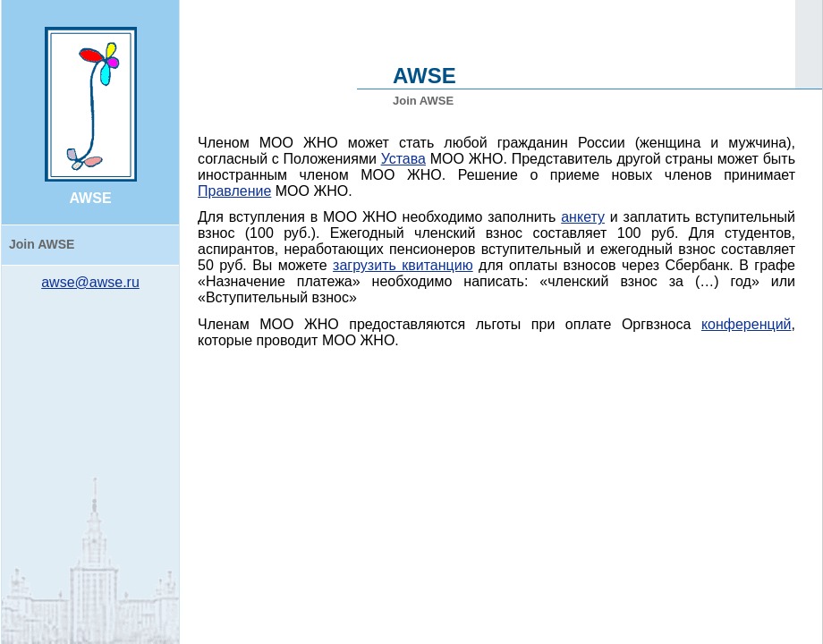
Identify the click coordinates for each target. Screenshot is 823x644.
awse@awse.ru (90, 282)
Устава (403, 159)
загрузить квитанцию (403, 265)
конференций (747, 324)
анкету (583, 217)
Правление (234, 191)
